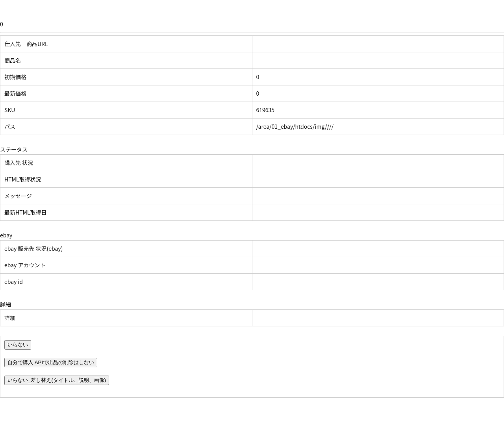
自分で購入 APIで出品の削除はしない (51, 362)
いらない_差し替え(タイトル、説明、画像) (57, 380)
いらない (18, 345)
